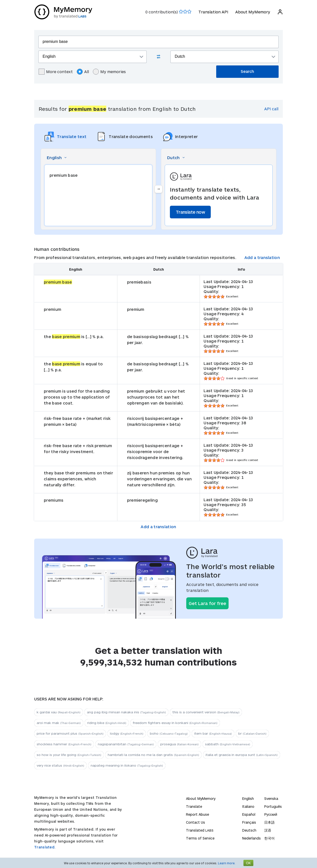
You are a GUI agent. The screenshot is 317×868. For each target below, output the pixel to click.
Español (249, 814)
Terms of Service (200, 838)
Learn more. (227, 863)
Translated (200, 830)
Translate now (190, 212)
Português (273, 806)
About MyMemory (252, 12)
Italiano (248, 806)
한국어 (269, 838)
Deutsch (249, 830)
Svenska (271, 798)
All (83, 72)
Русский (271, 814)
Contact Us (196, 822)
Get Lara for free (207, 603)
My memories (109, 72)
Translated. (45, 847)
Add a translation (262, 257)
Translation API (213, 12)
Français (249, 822)
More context (56, 72)
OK (248, 863)
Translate (194, 806)
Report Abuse (198, 814)
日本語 (269, 822)
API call (271, 109)
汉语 (268, 830)
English (248, 798)
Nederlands (251, 838)
